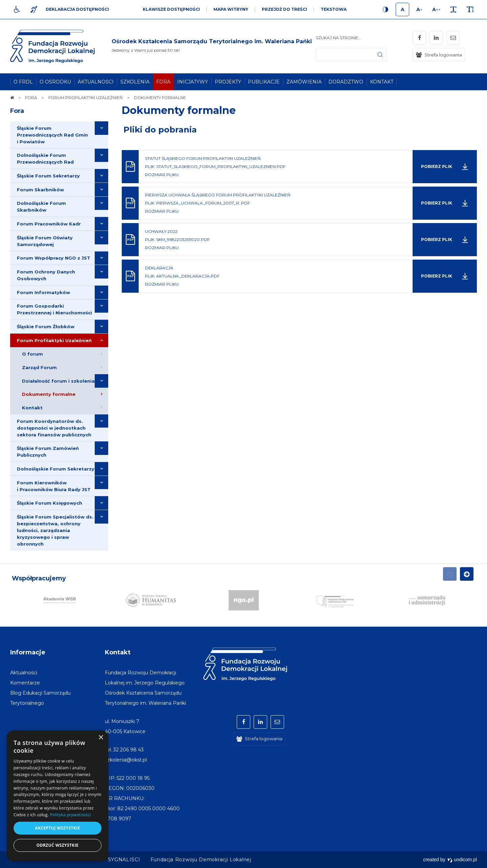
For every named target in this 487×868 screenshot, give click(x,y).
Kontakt (118, 652)
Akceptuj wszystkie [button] (57, 828)
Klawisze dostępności (171, 9)
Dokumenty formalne (179, 110)
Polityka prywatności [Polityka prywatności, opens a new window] (70, 815)
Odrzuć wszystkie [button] (57, 845)
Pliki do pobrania (160, 130)
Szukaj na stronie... (339, 38)
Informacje (28, 652)
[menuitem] (23, 82)
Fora (17, 111)
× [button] (101, 738)
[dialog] (57, 796)
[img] (212, 46)
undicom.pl (462, 860)
